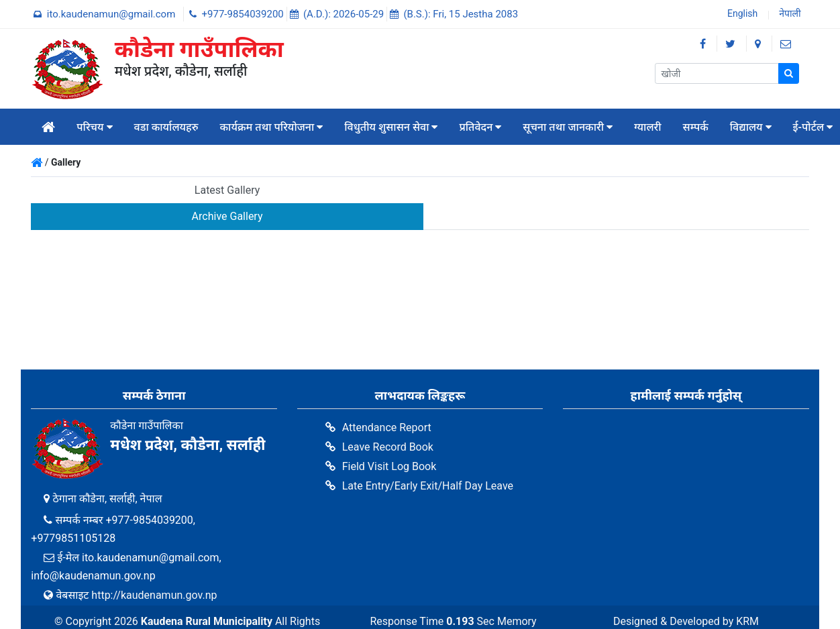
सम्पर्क (696, 127)
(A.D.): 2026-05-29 (345, 14)
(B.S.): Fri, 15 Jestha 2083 (461, 14)
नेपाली (789, 15)
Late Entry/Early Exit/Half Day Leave (428, 460)
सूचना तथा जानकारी (568, 127)
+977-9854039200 (244, 14)
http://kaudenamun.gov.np (154, 569)
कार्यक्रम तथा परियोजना (272, 127)
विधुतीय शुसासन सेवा (391, 127)
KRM (747, 595)
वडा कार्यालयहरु (166, 127)
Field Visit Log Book (389, 440)
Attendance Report (387, 401)
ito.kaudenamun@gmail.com (112, 14)
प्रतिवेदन (480, 127)
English (741, 15)
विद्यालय (751, 127)
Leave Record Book (388, 421)
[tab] (225, 191)
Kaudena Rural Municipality (207, 595)
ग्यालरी (648, 127)
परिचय (94, 127)
